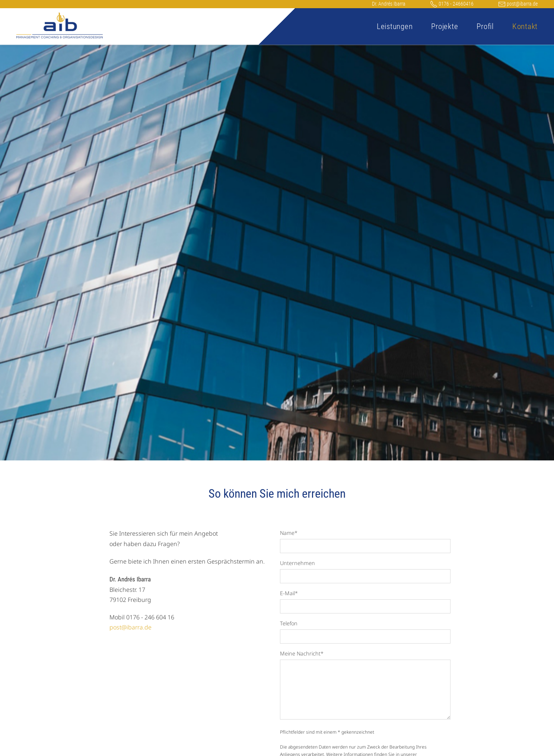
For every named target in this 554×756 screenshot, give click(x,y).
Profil (485, 26)
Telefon (289, 623)
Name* (289, 533)
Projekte (445, 26)
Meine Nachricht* (302, 653)
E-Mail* (289, 593)
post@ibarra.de (518, 4)
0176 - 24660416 (452, 4)
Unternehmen (297, 563)
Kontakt (525, 26)
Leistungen (395, 26)
